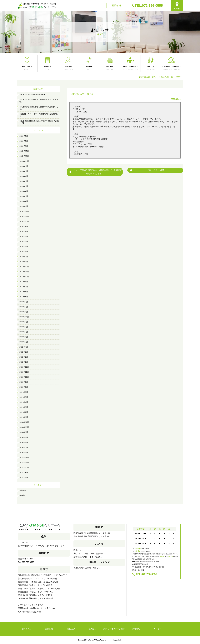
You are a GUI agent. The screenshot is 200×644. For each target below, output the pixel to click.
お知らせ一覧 (167, 77)
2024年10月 (24, 221)
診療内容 (49, 629)
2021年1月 (24, 417)
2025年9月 (24, 166)
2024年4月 (24, 247)
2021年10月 (24, 377)
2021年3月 (24, 407)
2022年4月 (24, 347)
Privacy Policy (118, 640)
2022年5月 (24, 342)
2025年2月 (24, 201)
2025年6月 (24, 181)
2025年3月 (24, 196)
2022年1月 (24, 362)
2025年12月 (24, 151)
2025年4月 (24, 191)
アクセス (157, 629)
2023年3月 (24, 302)
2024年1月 (24, 262)
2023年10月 (24, 277)
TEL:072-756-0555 (149, 5)
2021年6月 (24, 392)
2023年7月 (24, 287)
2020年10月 (24, 427)
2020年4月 (24, 452)
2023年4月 (24, 297)
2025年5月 (24, 186)
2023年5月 (24, 292)
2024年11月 (24, 216)
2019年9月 (24, 472)
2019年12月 (24, 457)
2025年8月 (24, 171)
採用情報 (116, 5)
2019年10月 (24, 467)
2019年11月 (24, 462)
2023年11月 (24, 272)
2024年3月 (24, 252)
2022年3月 (24, 352)
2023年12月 (24, 267)
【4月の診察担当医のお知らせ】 (33, 95)
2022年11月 (24, 317)
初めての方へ (27, 629)
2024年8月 (24, 231)
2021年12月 (24, 367)
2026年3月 (24, 136)
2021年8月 (24, 387)
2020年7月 (24, 442)
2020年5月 (24, 447)
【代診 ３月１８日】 (155, 170)
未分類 (22, 496)
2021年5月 (24, 397)
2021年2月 (24, 412)
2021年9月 (24, 382)
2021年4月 (24, 402)
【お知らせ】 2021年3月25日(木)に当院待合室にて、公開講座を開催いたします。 (95, 172)
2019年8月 (24, 477)
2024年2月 (24, 257)
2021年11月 (24, 372)
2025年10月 (24, 161)
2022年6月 (24, 337)
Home (179, 77)
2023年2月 (24, 307)
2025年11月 (24, 156)
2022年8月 (24, 327)
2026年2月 (24, 141)
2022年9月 (24, 322)
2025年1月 (24, 206)
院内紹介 (92, 629)
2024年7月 (24, 236)
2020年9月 (24, 432)
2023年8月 (24, 282)
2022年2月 (24, 357)
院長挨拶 (71, 629)
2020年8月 (24, 437)
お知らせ (23, 491)
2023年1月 (24, 312)
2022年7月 (24, 332)
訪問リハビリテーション (114, 629)
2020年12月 (24, 422)
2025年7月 (24, 176)
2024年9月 (24, 226)
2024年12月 (24, 211)
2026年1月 (24, 146)
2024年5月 (24, 242)
